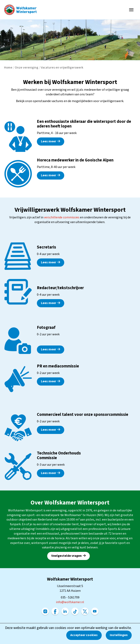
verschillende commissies (62, 217)
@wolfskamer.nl (70, 602)
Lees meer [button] (51, 141)
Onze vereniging (27, 68)
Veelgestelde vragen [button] (68, 556)
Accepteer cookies (84, 635)
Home (8, 68)
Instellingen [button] (119, 635)
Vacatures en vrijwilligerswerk (62, 68)
